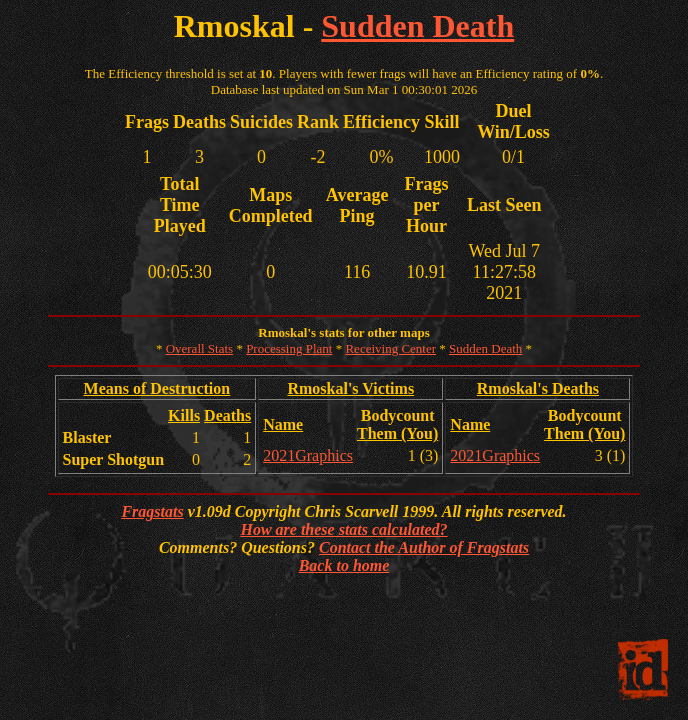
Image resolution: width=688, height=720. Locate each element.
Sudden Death (417, 26)
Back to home (344, 565)
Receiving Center (390, 348)
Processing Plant (289, 348)
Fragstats (152, 511)
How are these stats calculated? (343, 529)
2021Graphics (308, 455)
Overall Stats (200, 348)
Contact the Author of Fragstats (424, 547)
